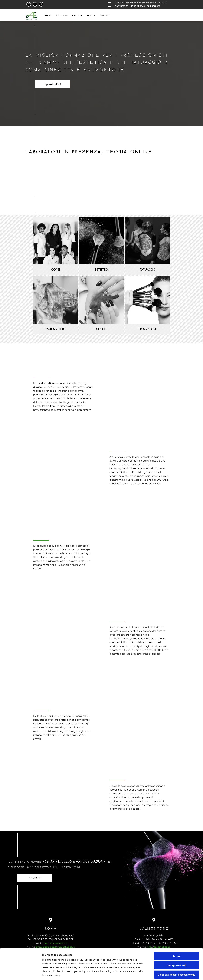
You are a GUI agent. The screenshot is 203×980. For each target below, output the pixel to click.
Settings (161, 974)
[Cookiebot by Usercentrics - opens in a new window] (21, 974)
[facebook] (35, 5)
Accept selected (177, 940)
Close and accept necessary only (177, 950)
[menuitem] (48, 15)
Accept (177, 931)
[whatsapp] (29, 5)
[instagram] (41, 5)
